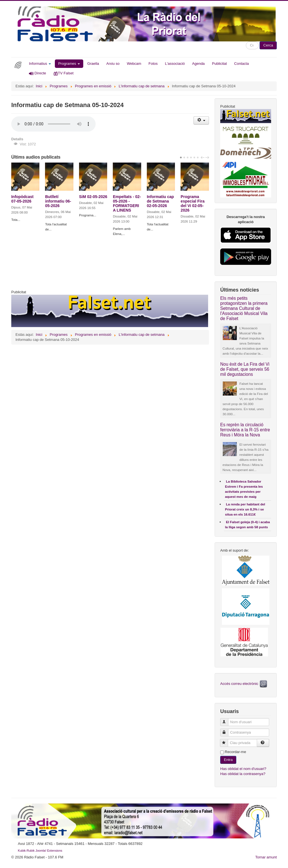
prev (203, 157)
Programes (69, 64)
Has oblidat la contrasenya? (243, 774)
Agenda (198, 64)
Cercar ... (246, 42)
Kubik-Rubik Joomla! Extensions (40, 851)
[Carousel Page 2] (184, 157)
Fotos (153, 64)
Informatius (40, 64)
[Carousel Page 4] (191, 157)
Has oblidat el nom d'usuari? (243, 769)
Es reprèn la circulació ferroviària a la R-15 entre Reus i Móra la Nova (245, 430)
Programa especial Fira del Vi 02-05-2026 (193, 203)
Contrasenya (227, 730)
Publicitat (220, 64)
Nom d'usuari (227, 720)
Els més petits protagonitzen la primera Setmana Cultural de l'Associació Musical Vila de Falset (244, 308)
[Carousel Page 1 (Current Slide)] (181, 157)
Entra (228, 760)
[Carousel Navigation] (204, 157)
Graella (93, 64)
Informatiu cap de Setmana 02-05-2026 (160, 201)
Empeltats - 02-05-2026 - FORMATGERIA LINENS (127, 203)
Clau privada (227, 741)
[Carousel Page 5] (194, 157)
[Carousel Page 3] (188, 157)
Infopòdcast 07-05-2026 (22, 199)
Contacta (242, 64)
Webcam (134, 64)
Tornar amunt (266, 857)
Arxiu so (113, 64)
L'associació (175, 64)
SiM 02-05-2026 (93, 197)
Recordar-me (235, 752)
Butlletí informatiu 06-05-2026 (58, 201)
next (208, 157)
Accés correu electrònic (244, 684)
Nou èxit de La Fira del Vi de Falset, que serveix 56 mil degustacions (245, 369)
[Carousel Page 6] (198, 157)
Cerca (268, 45)
